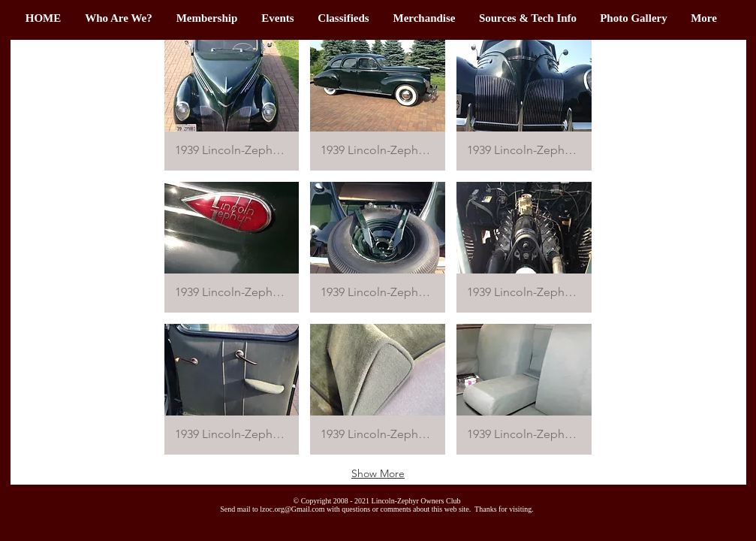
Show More (378, 473)
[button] (207, 18)
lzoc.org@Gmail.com (292, 509)
